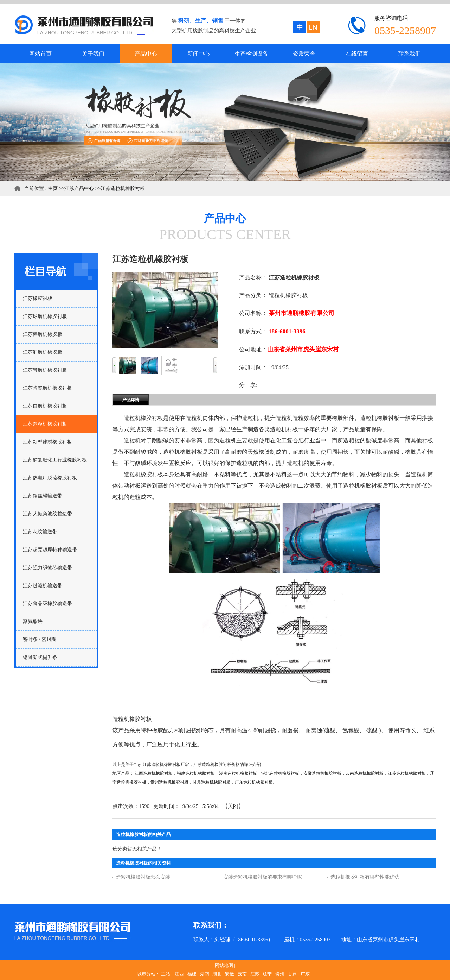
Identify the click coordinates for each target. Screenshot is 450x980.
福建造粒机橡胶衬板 (196, 773)
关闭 (233, 806)
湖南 (205, 974)
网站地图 (224, 965)
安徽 (230, 974)
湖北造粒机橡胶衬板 (280, 773)
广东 (305, 974)
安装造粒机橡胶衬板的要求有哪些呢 (263, 877)
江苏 (255, 974)
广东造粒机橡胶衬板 (254, 782)
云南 (242, 974)
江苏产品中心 (79, 189)
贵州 (280, 974)
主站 (166, 974)
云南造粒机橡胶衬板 (365, 773)
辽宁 (267, 974)
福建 (192, 974)
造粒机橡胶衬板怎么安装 (143, 877)
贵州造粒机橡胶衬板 (169, 782)
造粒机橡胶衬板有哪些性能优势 (365, 877)
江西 (179, 974)
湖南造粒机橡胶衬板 (238, 773)
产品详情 (131, 400)
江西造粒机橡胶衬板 (154, 773)
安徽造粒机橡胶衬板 (322, 773)
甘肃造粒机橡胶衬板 (212, 782)
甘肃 (292, 974)
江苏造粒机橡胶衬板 (123, 189)
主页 (53, 189)
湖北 (217, 974)
